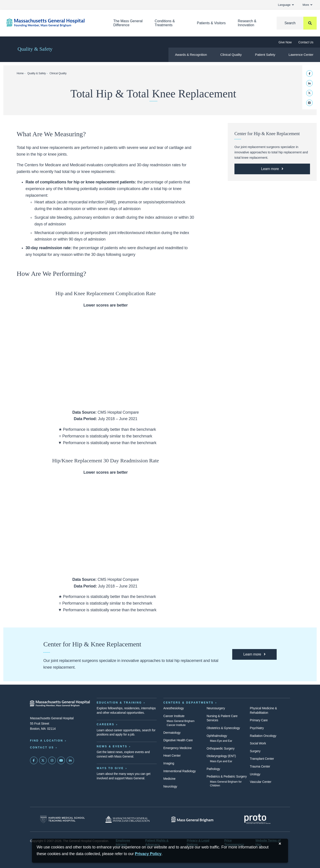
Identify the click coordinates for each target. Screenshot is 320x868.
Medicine (169, 779)
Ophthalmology (217, 736)
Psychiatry (257, 728)
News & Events (112, 746)
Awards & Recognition (191, 55)
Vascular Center (261, 782)
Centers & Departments (188, 703)
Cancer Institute (174, 716)
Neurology (170, 786)
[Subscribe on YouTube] (61, 760)
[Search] (297, 23)
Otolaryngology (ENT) (221, 756)
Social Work (258, 743)
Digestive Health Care (178, 740)
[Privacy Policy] (148, 854)
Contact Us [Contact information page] (42, 748)
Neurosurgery (216, 708)
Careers (106, 724)
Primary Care (259, 720)
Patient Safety (265, 55)
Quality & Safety (35, 49)
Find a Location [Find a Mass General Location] (47, 741)
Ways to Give (110, 768)
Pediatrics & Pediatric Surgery (227, 776)
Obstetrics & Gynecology (223, 728)
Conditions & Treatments (165, 23)
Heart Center (172, 756)
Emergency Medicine (177, 748)
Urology (255, 774)
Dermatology (172, 733)
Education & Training (119, 703)
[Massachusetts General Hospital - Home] (60, 704)
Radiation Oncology (263, 736)
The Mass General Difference (128, 23)
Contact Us (306, 42)
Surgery (255, 751)
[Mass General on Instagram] (52, 760)
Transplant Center (262, 759)
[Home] (53, 23)
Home (20, 73)
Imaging (169, 763)
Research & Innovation (247, 23)
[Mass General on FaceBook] (34, 760)
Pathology (213, 769)
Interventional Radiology (180, 771)
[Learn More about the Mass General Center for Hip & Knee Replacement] (272, 169)
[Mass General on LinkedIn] (70, 760)
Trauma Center (260, 766)
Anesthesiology (174, 708)
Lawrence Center (301, 55)
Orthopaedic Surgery (221, 748)
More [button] (307, 5)
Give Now (285, 42)
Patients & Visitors (211, 23)
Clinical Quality (231, 55)
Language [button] (286, 5)
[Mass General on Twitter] (43, 760)
